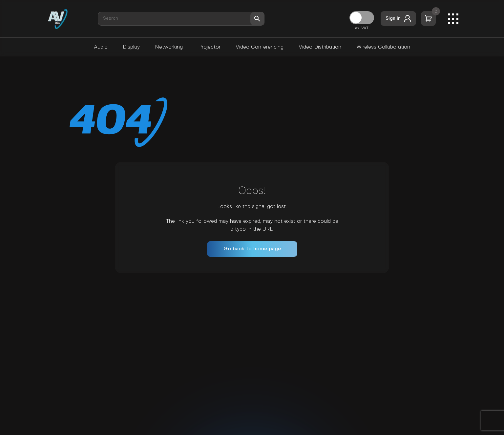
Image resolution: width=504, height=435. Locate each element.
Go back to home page (252, 249)
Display (131, 47)
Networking (169, 47)
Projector (209, 47)
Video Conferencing (260, 47)
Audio (101, 47)
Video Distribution (320, 47)
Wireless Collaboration (383, 47)
